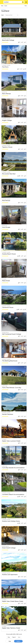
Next (19, 637)
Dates (2, 6)
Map (10, 641)
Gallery (18, 641)
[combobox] (14, 2)
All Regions (3, 9)
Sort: (3, 15)
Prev (9, 637)
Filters (26, 6)
